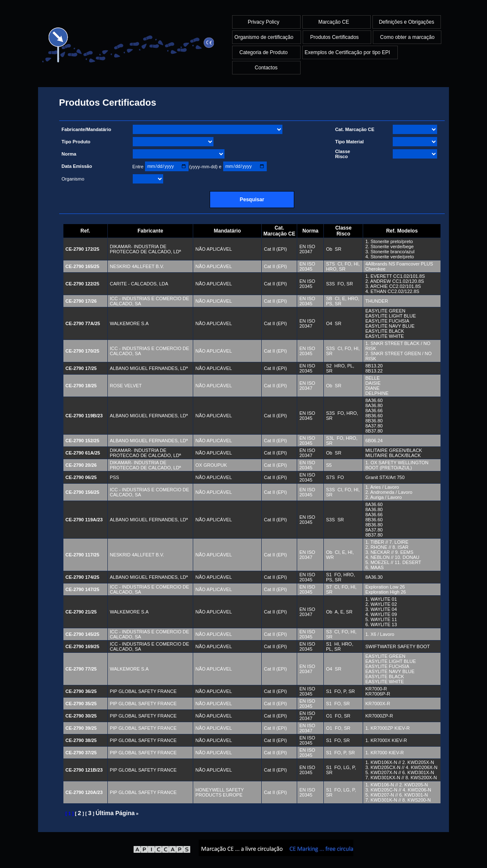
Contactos (266, 68)
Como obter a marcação (407, 37)
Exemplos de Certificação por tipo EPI (348, 52)
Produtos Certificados (335, 37)
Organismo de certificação (265, 37)
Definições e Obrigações (406, 22)
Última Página (115, 813)
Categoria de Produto (264, 52)
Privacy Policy (264, 22)
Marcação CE (334, 22)
